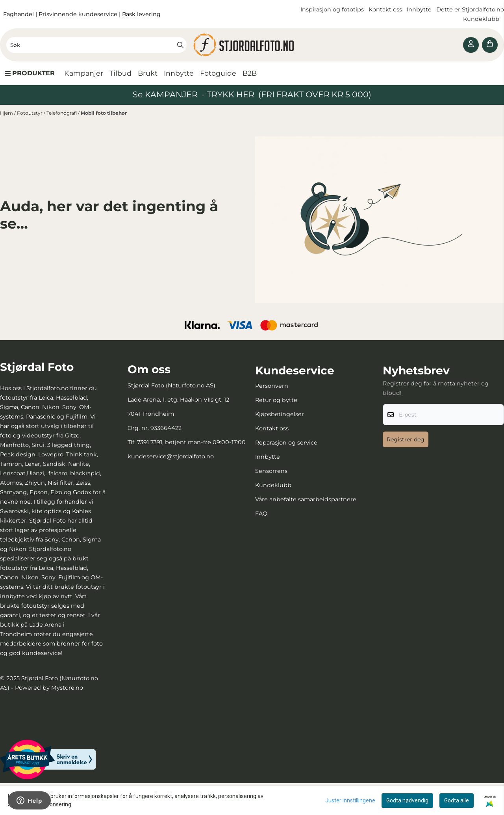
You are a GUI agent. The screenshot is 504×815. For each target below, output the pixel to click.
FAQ (261, 514)
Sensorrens (271, 471)
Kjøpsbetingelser (280, 414)
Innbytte (420, 9)
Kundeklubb (482, 19)
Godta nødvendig (407, 800)
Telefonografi (62, 113)
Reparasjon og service (286, 443)
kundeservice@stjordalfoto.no (171, 456)
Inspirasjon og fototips (332, 9)
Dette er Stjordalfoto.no (470, 9)
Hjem (7, 113)
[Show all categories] (30, 73)
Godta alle (457, 800)
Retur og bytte (276, 400)
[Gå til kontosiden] (471, 45)
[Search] (180, 45)
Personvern (272, 386)
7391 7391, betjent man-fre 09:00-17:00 (191, 442)
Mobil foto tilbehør (104, 113)
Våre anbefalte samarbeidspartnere (306, 499)
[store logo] (252, 45)
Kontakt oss (385, 9)
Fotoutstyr (30, 113)
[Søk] (96, 45)
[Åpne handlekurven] (490, 45)
